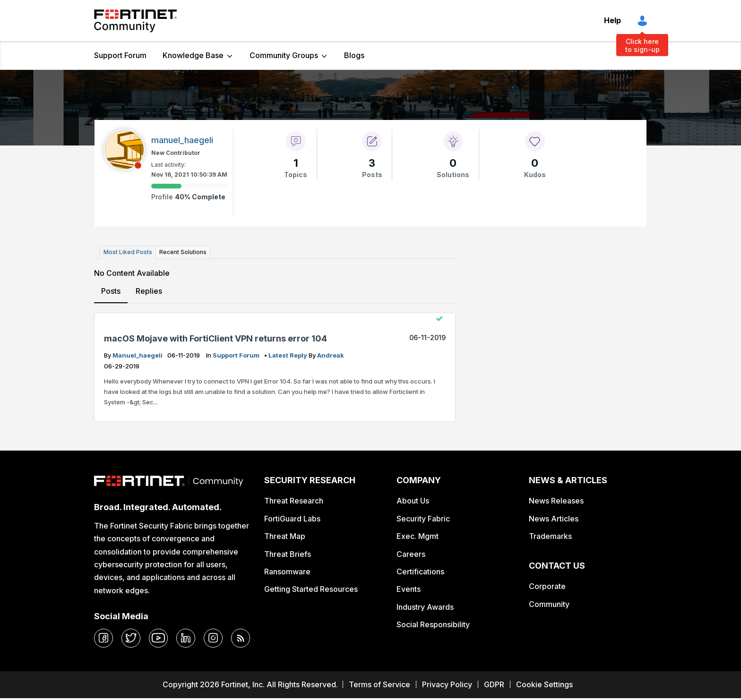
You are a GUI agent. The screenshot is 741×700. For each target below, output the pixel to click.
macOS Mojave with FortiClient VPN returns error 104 (215, 338)
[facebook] (103, 638)
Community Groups (284, 55)
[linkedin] (186, 638)
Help (612, 20)
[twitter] (131, 638)
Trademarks (550, 536)
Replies (149, 291)
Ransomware (287, 572)
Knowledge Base (193, 55)
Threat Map (285, 536)
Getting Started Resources (311, 589)
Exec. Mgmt (418, 536)
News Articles (554, 519)
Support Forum (120, 55)
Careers (411, 554)
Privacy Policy (447, 684)
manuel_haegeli (138, 355)
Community (549, 604)
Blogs (354, 55)
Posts (111, 291)
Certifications (420, 572)
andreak (331, 355)
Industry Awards (425, 607)
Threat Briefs (288, 554)
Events (409, 589)
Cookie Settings (544, 684)
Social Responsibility (433, 624)
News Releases (556, 501)
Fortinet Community (135, 21)
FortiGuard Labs (292, 519)
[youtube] (158, 638)
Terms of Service (379, 684)
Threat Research (294, 501)
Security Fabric (423, 519)
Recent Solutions (183, 252)
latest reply (289, 355)
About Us (413, 501)
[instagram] (213, 638)
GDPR (494, 684)
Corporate (547, 586)
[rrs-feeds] (241, 638)
